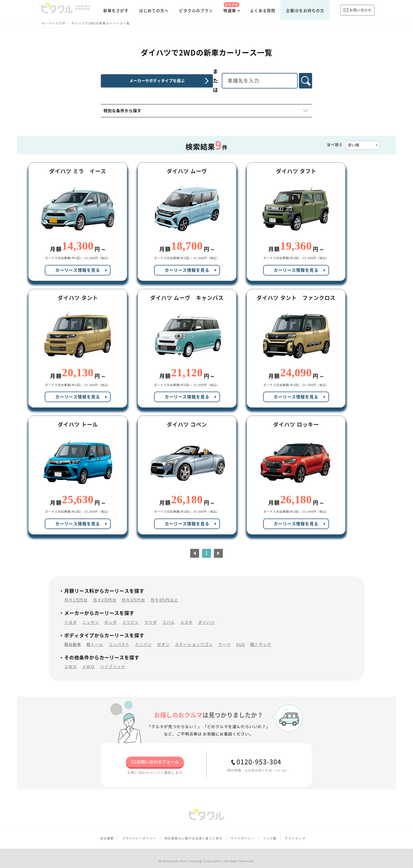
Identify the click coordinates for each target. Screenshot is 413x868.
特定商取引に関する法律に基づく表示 (193, 832)
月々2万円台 (105, 594)
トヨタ (71, 616)
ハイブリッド (113, 661)
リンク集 (270, 832)
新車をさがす (116, 11)
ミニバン (143, 638)
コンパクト (119, 638)
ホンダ (111, 616)
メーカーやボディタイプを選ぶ (147, 75)
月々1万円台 (76, 594)
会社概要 (107, 832)
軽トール (95, 638)
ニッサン (91, 616)
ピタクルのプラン (196, 11)
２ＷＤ (71, 661)
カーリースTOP (53, 23)
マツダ (151, 616)
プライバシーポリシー (139, 832)
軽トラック (261, 638)
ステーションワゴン (194, 638)
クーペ (224, 638)
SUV (240, 638)
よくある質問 (263, 11)
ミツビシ (131, 616)
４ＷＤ (88, 661)
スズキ (186, 616)
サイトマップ (295, 832)
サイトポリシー (243, 832)
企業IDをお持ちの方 (305, 11)
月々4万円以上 (164, 594)
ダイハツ (206, 616)
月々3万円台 (133, 594)
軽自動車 (73, 638)
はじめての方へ (154, 11)
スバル (169, 616)
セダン (163, 638)
